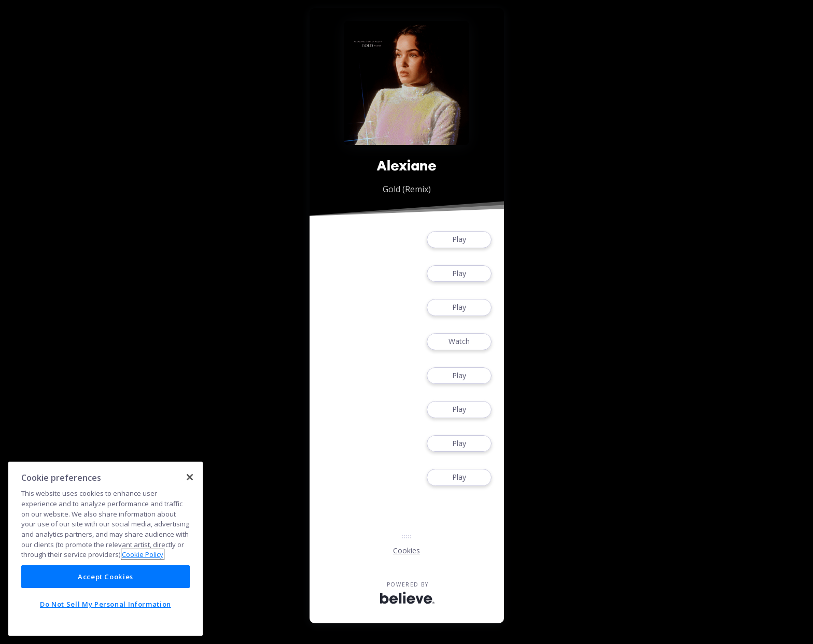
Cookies (406, 550)
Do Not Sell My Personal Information (106, 604)
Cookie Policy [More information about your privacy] (143, 554)
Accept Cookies (106, 577)
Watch (459, 342)
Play (459, 240)
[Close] (190, 477)
